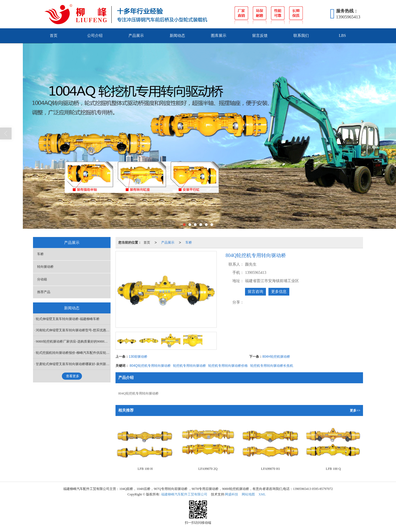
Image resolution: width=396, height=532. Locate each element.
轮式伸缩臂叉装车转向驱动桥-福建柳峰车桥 (68, 319)
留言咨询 (255, 292)
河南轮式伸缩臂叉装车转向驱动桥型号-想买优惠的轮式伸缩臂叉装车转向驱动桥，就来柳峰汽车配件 (73, 330)
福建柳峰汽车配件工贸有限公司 (184, 494)
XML (262, 494)
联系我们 (301, 36)
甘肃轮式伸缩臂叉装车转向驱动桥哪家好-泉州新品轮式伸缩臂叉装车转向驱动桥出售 (73, 364)
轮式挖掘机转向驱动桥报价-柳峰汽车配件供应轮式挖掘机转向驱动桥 (73, 353)
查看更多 (73, 376)
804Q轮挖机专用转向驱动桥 (150, 366)
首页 (54, 36)
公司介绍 (95, 36)
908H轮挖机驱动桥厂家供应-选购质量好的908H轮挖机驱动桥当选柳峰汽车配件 (73, 341)
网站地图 (248, 494)
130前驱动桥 (138, 357)
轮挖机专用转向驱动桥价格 (228, 366)
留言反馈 (260, 36)
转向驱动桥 (45, 267)
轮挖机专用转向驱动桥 (189, 366)
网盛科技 (232, 494)
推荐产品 (44, 292)
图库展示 (219, 36)
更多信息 (279, 292)
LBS (342, 36)
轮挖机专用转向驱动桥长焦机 (272, 366)
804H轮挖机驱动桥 (276, 357)
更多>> (355, 410)
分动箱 (42, 279)
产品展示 (136, 36)
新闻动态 (177, 36)
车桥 (189, 242)
